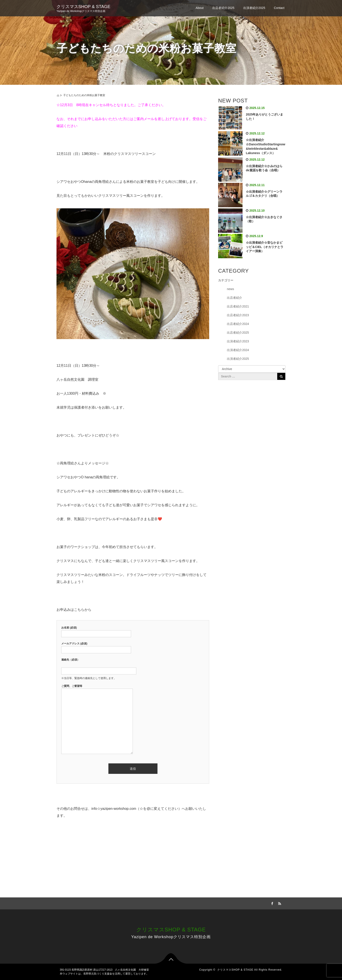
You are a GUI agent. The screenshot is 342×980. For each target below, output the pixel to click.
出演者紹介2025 (254, 8)
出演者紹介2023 (238, 341)
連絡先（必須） (99, 665)
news (230, 289)
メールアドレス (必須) (96, 647)
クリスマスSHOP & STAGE (83, 7)
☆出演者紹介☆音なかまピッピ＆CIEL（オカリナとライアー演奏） (265, 247)
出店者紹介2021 (238, 306)
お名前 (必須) (96, 631)
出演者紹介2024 (238, 350)
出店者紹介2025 (223, 8)
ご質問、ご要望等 (97, 720)
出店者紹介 (234, 298)
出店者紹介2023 (238, 315)
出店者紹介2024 (238, 324)
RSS (279, 903)
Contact (279, 8)
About (200, 8)
